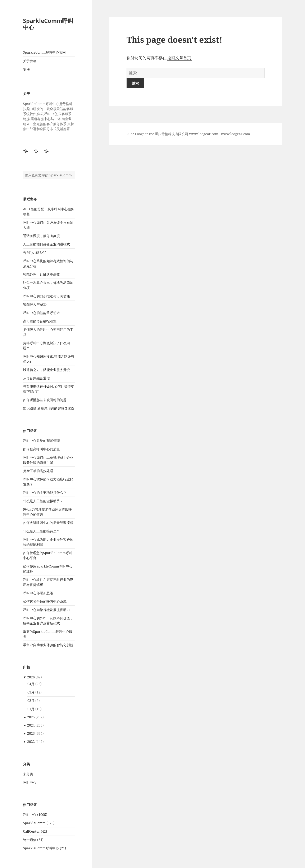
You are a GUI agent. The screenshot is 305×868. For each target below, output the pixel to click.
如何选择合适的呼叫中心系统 (45, 601)
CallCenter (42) (35, 832)
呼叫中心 (30, 782)
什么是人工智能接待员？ (41, 531)
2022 (31, 742)
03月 (31, 692)
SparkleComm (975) (39, 823)
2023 (31, 734)
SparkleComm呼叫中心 (48, 24)
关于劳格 (30, 61)
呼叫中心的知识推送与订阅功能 (46, 296)
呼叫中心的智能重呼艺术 (41, 313)
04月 (31, 684)
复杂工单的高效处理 (38, 471)
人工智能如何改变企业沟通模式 (46, 244)
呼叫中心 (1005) (35, 815)
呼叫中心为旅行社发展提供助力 (46, 610)
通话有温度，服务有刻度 (41, 236)
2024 (31, 725)
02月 (31, 701)
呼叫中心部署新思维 (38, 593)
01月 (31, 709)
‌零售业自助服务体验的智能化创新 (48, 645)
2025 (31, 717)
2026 (31, 677)
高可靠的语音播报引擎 (40, 321)
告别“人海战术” (35, 253)
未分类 (28, 774)
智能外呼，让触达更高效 (41, 275)
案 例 (27, 69)
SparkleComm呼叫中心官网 (44, 52)
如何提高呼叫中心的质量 (41, 449)
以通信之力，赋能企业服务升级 (46, 370)
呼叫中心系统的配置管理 (41, 441)
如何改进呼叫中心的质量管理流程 (48, 523)
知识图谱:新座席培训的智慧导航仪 (49, 408)
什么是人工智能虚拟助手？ (43, 501)
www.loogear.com (235, 134)
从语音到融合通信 (36, 378)
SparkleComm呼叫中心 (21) (45, 848)
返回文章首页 (180, 58)
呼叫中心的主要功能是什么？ (45, 493)
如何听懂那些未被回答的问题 (45, 400)
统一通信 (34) (33, 840)
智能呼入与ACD (35, 305)
